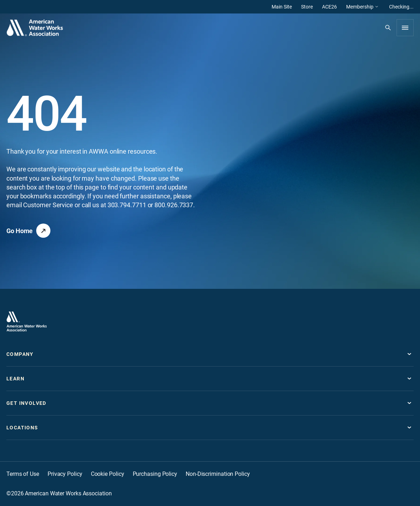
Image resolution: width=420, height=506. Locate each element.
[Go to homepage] (27, 321)
